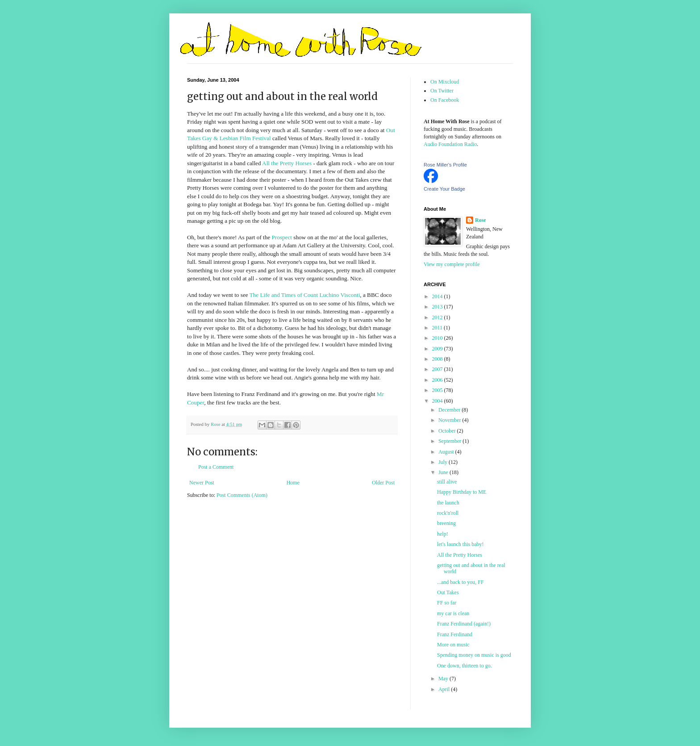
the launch (448, 503)
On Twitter (442, 91)
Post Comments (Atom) (242, 495)
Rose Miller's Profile (445, 165)
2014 (438, 296)
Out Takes (448, 592)
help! (443, 534)
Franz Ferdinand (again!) (464, 624)
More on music (453, 645)
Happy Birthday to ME (462, 492)
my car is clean (453, 613)
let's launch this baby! (460, 544)
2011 (438, 328)
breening (446, 523)
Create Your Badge (444, 189)
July (444, 462)
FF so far (447, 603)
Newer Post (202, 483)
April (445, 689)
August (447, 452)
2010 (438, 338)
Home (293, 483)
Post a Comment (216, 467)
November (450, 420)
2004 (438, 401)
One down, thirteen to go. (465, 666)
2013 (438, 307)
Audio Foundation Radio (450, 144)
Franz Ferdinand (455, 634)
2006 (438, 380)
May (444, 679)
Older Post (383, 483)
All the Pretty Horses (287, 163)
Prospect (282, 237)
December (450, 410)
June (444, 472)
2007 (438, 369)
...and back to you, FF (460, 582)
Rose (481, 220)
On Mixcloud (445, 82)
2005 (438, 390)
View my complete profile (452, 264)
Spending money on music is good (474, 655)
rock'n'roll (448, 513)
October (448, 431)
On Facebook (445, 100)
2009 (438, 349)
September (450, 441)
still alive (447, 482)
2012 (438, 317)
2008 (438, 359)
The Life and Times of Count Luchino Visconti (305, 295)
